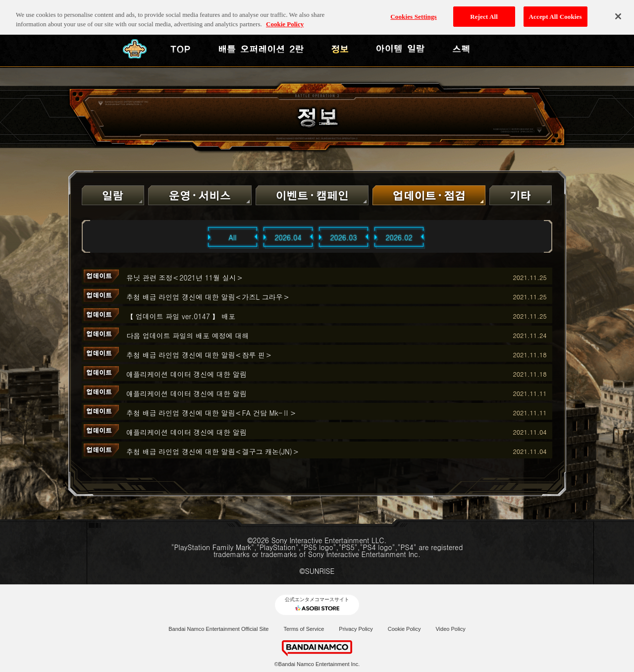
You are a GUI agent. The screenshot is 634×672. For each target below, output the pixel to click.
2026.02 (399, 237)
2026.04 (288, 237)
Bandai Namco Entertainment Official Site (218, 629)
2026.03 (343, 237)
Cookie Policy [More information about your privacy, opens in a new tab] (285, 17)
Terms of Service (304, 629)
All (233, 237)
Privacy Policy (356, 629)
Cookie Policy (404, 629)
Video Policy (450, 629)
